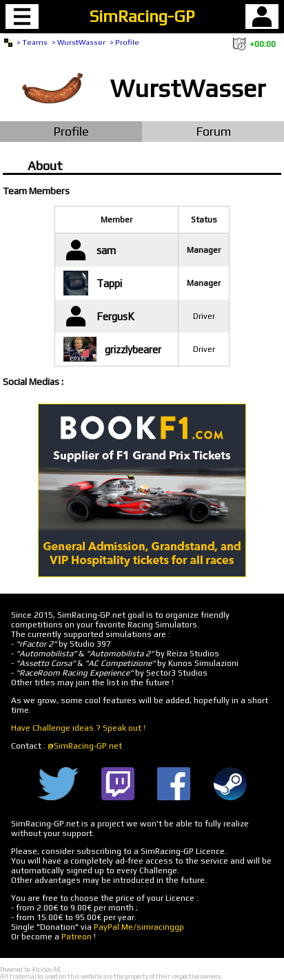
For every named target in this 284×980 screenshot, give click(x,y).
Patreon (77, 937)
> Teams (32, 42)
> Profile (124, 42)
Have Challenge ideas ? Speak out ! (78, 728)
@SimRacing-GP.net (85, 746)
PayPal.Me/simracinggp (139, 927)
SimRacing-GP (142, 16)
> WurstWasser (79, 42)
